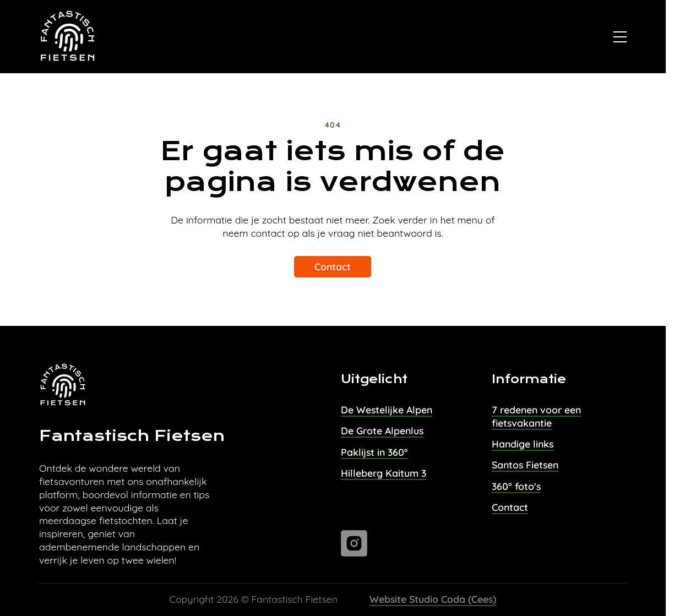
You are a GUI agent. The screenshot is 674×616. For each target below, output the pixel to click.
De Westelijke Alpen (387, 410)
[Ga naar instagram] (354, 543)
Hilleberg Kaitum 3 (384, 473)
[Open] (620, 37)
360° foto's (516, 486)
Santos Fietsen (525, 465)
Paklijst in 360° (374, 452)
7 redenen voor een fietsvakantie (536, 416)
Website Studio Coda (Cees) (433, 599)
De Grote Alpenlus (382, 430)
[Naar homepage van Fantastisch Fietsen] (68, 37)
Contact (333, 266)
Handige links (523, 444)
